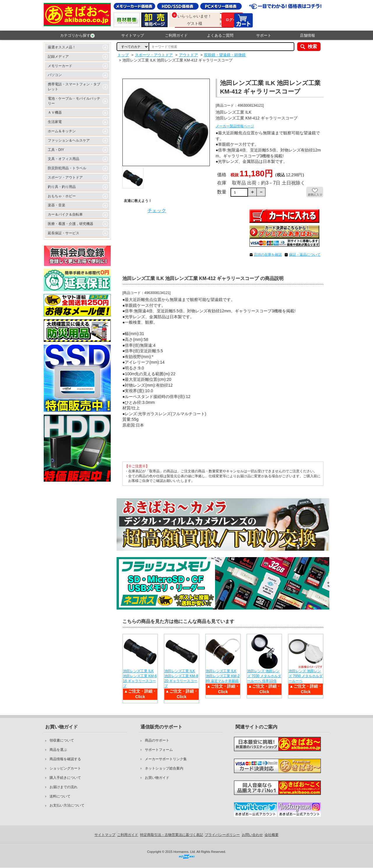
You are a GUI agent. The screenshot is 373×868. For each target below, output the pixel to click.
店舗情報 (307, 35)
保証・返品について (305, 255)
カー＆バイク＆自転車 (65, 214)
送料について (60, 796)
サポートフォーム (159, 750)
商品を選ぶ (58, 750)
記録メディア (58, 57)
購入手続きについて (65, 778)
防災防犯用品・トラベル (67, 168)
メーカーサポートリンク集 (166, 759)
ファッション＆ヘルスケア (69, 140)
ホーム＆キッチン (62, 131)
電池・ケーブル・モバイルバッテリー (74, 101)
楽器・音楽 (57, 205)
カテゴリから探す (77, 36)
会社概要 (272, 835)
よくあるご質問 (220, 35)
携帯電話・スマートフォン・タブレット (74, 87)
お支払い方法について (67, 805)
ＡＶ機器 (55, 112)
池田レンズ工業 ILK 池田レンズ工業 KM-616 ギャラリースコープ (140, 678)
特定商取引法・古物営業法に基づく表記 (172, 835)
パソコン (55, 75)
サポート (264, 35)
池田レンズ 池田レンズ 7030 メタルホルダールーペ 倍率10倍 (264, 676)
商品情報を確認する (65, 759)
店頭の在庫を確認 (268, 255)
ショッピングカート (65, 768)
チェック (157, 211)
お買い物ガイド (157, 778)
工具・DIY (56, 150)
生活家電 (55, 122)
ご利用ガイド (176, 35)
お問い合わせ (252, 835)
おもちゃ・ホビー (62, 196)
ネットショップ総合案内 (164, 768)
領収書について (62, 740)
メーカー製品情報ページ (235, 126)
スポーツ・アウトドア (65, 177)
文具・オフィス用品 (64, 159)
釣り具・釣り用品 (62, 187)
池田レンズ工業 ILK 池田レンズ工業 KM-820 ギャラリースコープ (181, 678)
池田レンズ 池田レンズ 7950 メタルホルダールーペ (306, 676)
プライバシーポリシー (222, 835)
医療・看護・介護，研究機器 (71, 224)
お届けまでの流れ (64, 787)
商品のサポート (157, 740)
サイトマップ (133, 35)
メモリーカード (60, 66)
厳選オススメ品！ (62, 47)
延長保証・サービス (64, 233)
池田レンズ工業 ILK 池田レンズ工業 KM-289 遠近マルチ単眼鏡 (223, 676)
